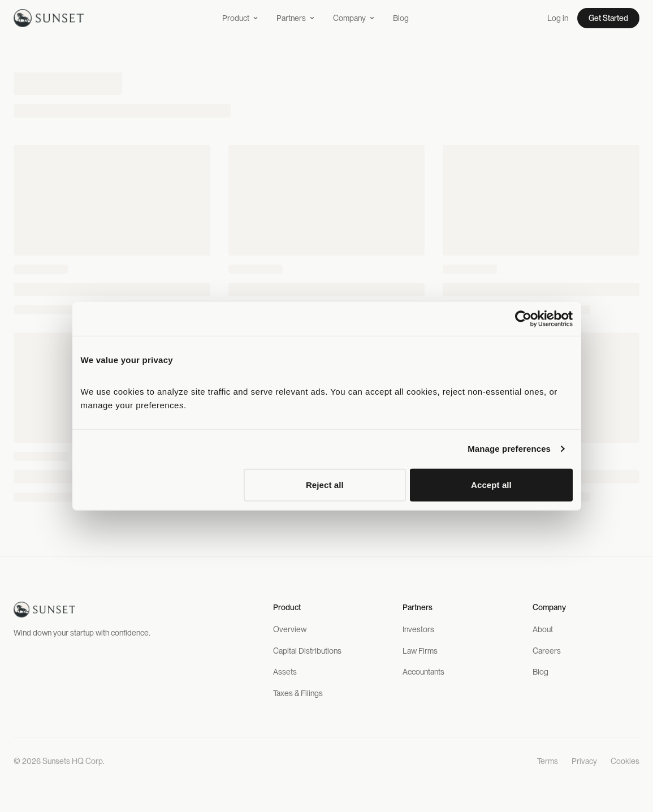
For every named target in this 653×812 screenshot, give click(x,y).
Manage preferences (509, 449)
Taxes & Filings (298, 693)
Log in (558, 18)
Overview (290, 629)
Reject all (325, 484)
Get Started (608, 18)
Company (354, 18)
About (543, 629)
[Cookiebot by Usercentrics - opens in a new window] (523, 319)
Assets (285, 672)
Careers (547, 651)
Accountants (423, 672)
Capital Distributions (307, 651)
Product (240, 18)
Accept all (491, 484)
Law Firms (420, 651)
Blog (401, 18)
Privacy (584, 761)
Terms (548, 761)
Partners (296, 18)
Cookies (625, 761)
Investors (418, 629)
